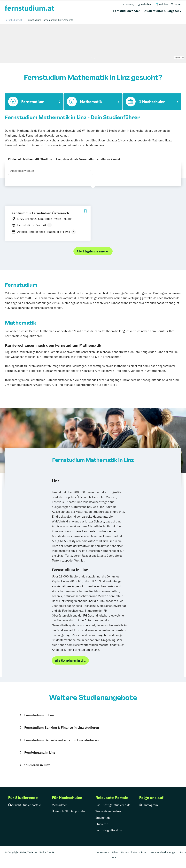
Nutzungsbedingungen (163, 852)
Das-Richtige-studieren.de (113, 805)
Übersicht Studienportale (25, 805)
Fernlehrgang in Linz (40, 752)
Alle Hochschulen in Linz (70, 660)
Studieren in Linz (37, 765)
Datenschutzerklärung (134, 852)
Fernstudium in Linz (39, 715)
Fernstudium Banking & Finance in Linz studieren (62, 727)
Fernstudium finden (127, 11)
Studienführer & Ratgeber (161, 11)
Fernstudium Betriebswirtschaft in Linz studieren (62, 740)
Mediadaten (60, 805)
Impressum (102, 852)
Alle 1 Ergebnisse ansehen (93, 251)
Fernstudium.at (13, 20)
